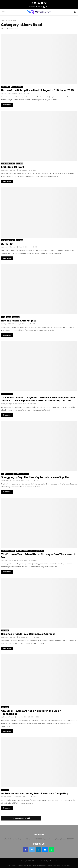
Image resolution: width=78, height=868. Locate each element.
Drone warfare (6, 87)
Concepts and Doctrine (8, 163)
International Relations (23, 551)
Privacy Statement (39, 866)
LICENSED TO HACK (13, 167)
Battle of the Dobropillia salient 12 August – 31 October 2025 (37, 90)
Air (3, 474)
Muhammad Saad (9, 480)
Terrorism (26, 474)
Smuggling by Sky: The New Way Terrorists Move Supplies (35, 477)
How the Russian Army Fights (19, 321)
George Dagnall (8, 560)
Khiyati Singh (7, 404)
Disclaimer (66, 866)
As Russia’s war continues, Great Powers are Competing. (35, 794)
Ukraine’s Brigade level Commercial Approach (28, 634)
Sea (3, 394)
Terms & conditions (24, 866)
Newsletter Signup (39, 7)
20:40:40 (7, 244)
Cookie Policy (11, 866)
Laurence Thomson (10, 170)
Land (13, 87)
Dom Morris (7, 797)
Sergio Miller (7, 93)
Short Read (19, 87)
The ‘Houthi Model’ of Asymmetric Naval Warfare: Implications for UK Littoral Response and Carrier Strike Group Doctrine (38, 399)
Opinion (9, 317)
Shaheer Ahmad (8, 717)
